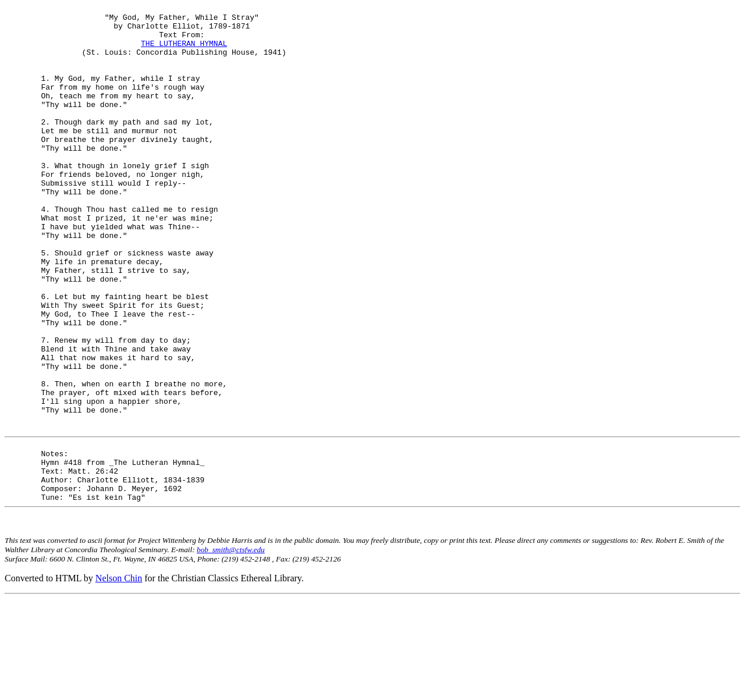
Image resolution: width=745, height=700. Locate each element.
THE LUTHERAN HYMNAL (184, 52)
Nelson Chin (119, 679)
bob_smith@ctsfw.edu (231, 651)
